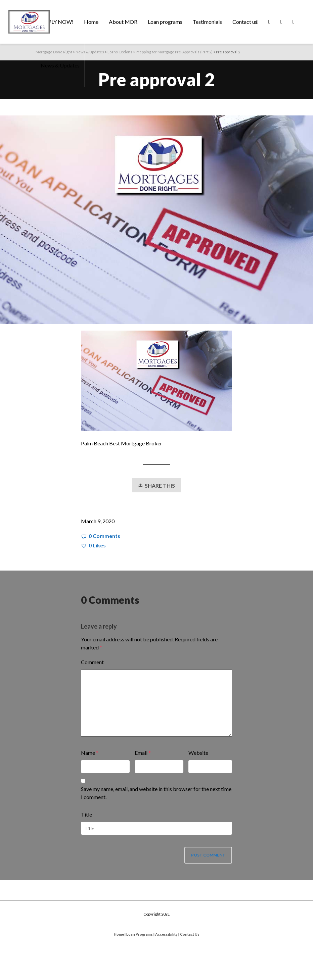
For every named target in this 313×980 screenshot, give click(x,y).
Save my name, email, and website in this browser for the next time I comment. (156, 793)
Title (86, 814)
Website (198, 753)
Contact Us (190, 934)
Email (141, 753)
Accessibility (166, 934)
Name (88, 753)
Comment (92, 662)
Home (119, 934)
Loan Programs (140, 934)
